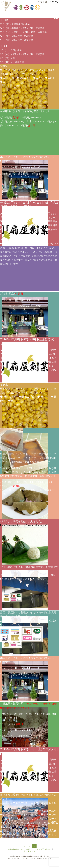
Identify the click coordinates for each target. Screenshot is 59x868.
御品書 (26, 8)
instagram (56, 10)
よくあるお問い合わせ (42, 849)
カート (42, 8)
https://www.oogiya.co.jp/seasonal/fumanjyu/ (23, 525)
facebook (56, 17)
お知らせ (31, 8)
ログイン (54, 2)
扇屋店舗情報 (20, 8)
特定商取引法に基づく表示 (19, 849)
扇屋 (6, 6)
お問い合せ (36, 8)
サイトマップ (30, 851)
